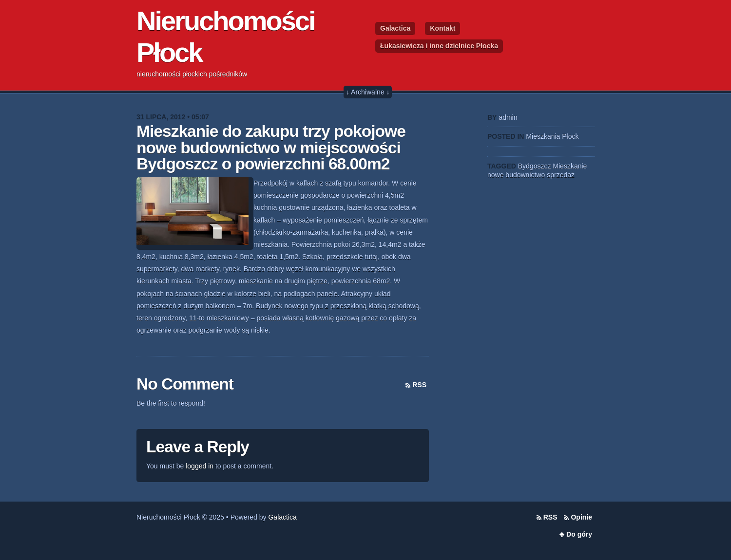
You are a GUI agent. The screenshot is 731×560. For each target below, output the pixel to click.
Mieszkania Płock (552, 136)
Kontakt (442, 28)
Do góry (579, 534)
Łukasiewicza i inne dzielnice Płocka (439, 46)
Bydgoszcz (535, 166)
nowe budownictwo (516, 175)
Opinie (581, 517)
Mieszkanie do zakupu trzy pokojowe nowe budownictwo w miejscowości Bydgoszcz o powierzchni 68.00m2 (271, 148)
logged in (200, 466)
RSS (419, 385)
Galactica (395, 28)
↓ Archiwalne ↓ (368, 92)
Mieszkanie (570, 166)
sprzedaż (561, 175)
